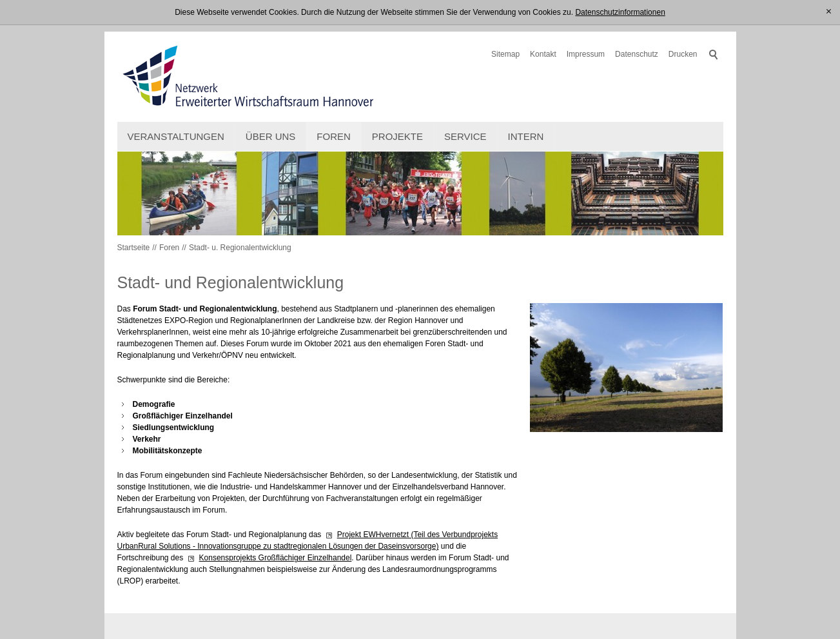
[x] (829, 12)
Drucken (683, 54)
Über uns (271, 136)
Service (465, 136)
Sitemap (505, 54)
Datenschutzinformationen (620, 12)
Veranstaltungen (176, 136)
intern (526, 136)
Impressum (586, 54)
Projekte (397, 136)
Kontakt (543, 54)
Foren (334, 136)
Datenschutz (637, 54)
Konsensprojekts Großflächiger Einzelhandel (276, 558)
